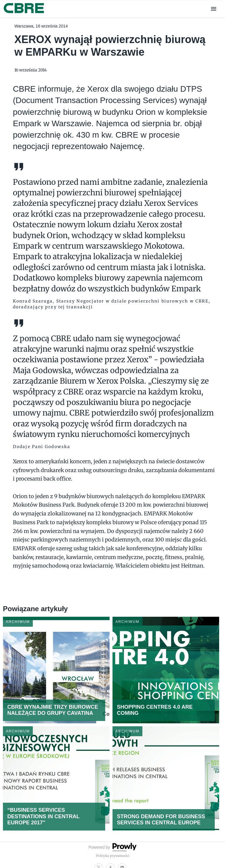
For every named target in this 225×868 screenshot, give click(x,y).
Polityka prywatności (113, 856)
